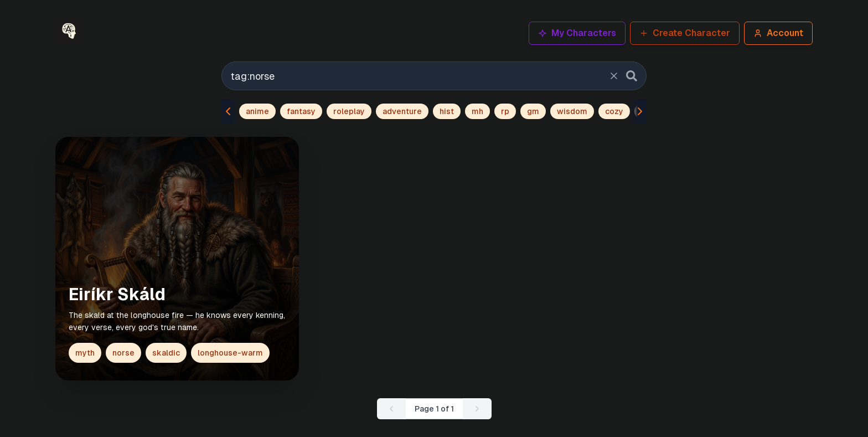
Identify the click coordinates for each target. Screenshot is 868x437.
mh (477, 111)
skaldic (166, 353)
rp (505, 111)
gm (533, 111)
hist (447, 111)
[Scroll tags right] (638, 111)
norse (123, 353)
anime (257, 111)
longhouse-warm (230, 353)
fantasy (301, 111)
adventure (402, 111)
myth (85, 353)
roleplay (349, 111)
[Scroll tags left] (230, 111)
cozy (614, 111)
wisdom (572, 111)
